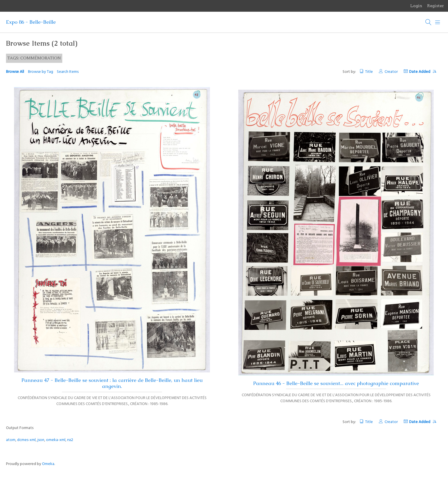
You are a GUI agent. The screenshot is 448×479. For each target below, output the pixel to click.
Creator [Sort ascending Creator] (391, 72)
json (41, 440)
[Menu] (438, 22)
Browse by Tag (41, 72)
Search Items (68, 72)
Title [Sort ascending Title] (369, 72)
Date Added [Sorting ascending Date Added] (423, 72)
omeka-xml (56, 440)
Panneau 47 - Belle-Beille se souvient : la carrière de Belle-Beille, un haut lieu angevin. (112, 383)
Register (436, 6)
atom (11, 440)
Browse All (15, 72)
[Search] (429, 22)
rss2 (70, 440)
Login (416, 6)
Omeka (48, 464)
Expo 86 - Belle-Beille (31, 22)
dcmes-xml (26, 440)
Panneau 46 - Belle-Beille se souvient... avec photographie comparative (336, 383)
